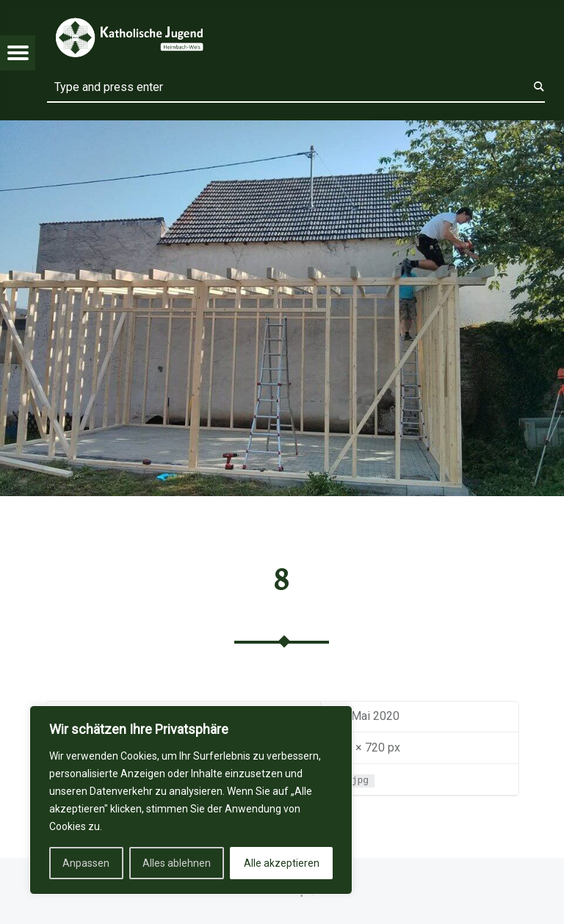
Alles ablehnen (177, 863)
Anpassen (86, 863)
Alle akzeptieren (282, 863)
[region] (191, 800)
